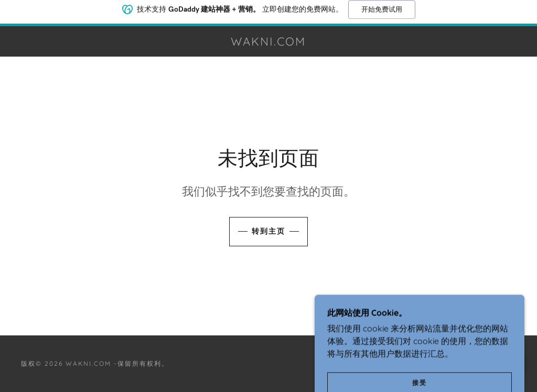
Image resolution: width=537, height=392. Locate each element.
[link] (269, 42)
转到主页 (268, 231)
